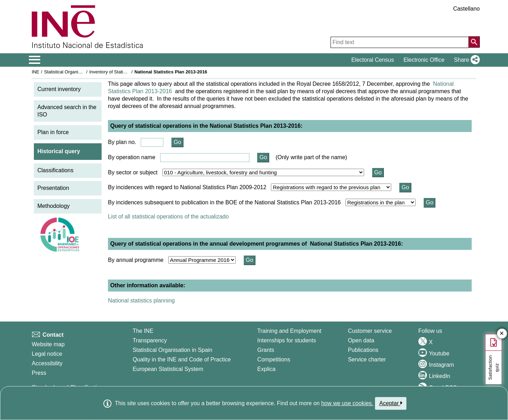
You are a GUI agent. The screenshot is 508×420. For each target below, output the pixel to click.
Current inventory (59, 89)
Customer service (370, 331)
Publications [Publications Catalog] (363, 350)
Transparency (150, 340)
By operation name (132, 157)
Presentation (53, 188)
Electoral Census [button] (373, 60)
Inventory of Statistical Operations (123, 72)
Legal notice (47, 354)
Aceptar (391, 403)
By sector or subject (133, 172)
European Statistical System (168, 369)
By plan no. (122, 142)
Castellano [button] (466, 9)
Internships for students (286, 340)
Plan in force (53, 132)
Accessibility (47, 363)
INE (35, 72)
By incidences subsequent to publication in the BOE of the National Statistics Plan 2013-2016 (224, 202)
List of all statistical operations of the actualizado (168, 217)
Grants (266, 350)
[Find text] (400, 42)
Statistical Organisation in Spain (76, 72)
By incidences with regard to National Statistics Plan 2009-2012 (187, 187)
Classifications (55, 170)
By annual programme (136, 260)
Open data (361, 340)
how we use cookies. (347, 403)
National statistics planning (141, 301)
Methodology (54, 206)
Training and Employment (289, 331)
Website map (48, 344)
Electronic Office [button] (424, 60)
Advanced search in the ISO (67, 111)
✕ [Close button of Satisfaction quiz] (502, 334)
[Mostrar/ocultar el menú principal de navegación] (35, 60)
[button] (465, 60)
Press (39, 373)
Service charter (367, 359)
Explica (266, 369)
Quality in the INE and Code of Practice (182, 359)
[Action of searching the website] (474, 42)
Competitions (274, 359)
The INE (143, 331)
